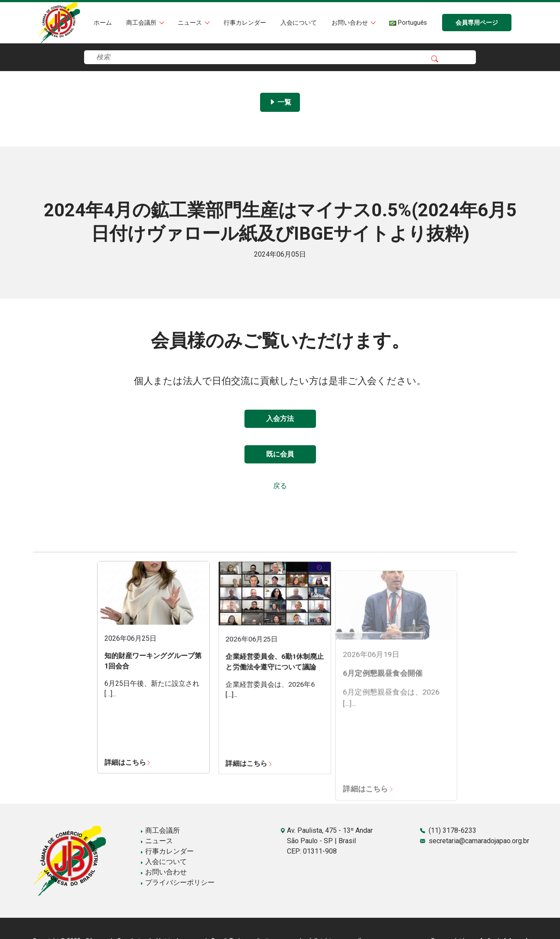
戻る (280, 486)
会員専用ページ (477, 23)
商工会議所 (142, 23)
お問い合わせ (351, 23)
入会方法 (280, 419)
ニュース (191, 23)
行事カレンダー (245, 23)
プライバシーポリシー (177, 882)
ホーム (103, 23)
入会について (299, 23)
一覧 (280, 102)
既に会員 (280, 454)
